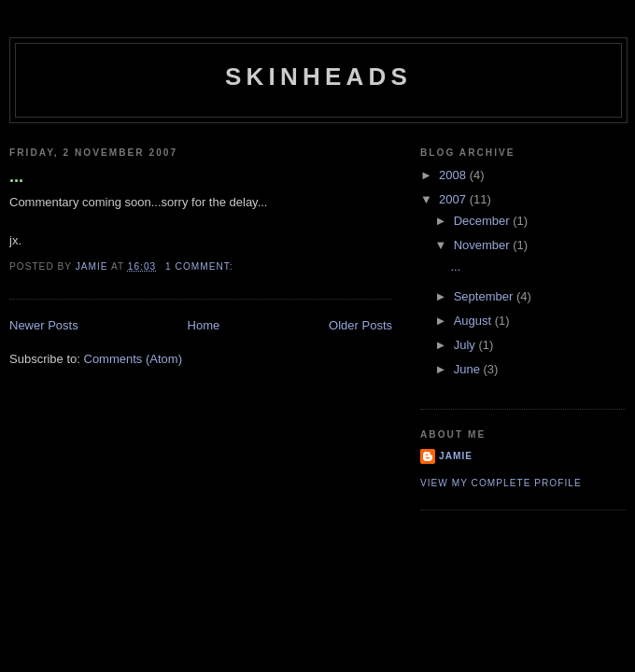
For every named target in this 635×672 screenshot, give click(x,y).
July (466, 345)
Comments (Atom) (133, 359)
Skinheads (318, 77)
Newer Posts (44, 325)
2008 (454, 175)
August (474, 321)
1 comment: (201, 266)
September (485, 296)
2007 (454, 199)
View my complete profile (501, 483)
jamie (456, 456)
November (484, 245)
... (16, 176)
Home (204, 325)
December (484, 221)
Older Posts (360, 325)
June (469, 369)
